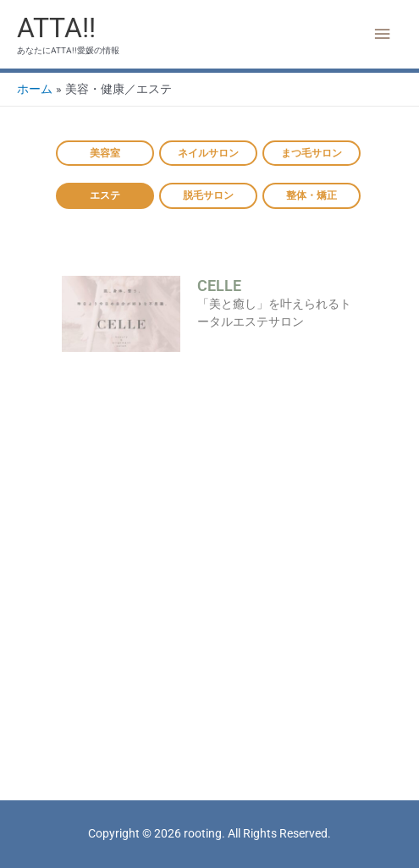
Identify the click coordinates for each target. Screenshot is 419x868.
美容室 (105, 153)
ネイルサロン (208, 153)
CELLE (219, 286)
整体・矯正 (311, 195)
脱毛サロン (208, 195)
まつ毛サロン (311, 153)
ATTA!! (56, 28)
